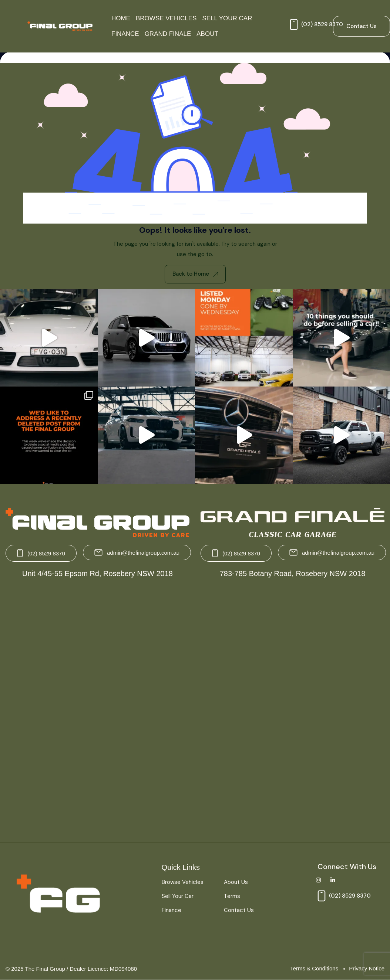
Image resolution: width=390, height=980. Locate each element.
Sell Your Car (227, 18)
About (207, 34)
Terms (232, 896)
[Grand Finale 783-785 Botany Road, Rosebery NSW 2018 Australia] (292, 707)
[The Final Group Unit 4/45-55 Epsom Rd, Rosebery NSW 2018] (98, 707)
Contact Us (239, 910)
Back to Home (195, 274)
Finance (125, 34)
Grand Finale (168, 34)
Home (121, 18)
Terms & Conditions (314, 968)
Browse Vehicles (166, 18)
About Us (236, 882)
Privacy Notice (367, 968)
